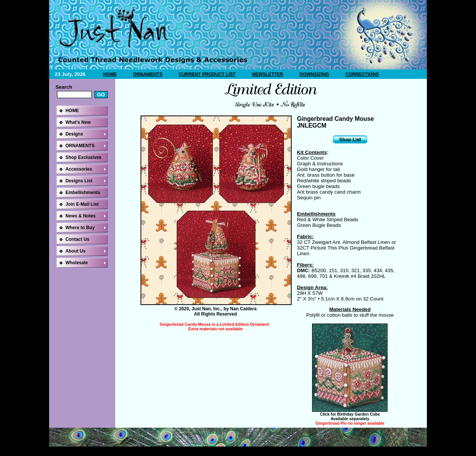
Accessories (79, 169)
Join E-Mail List (82, 204)
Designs (74, 134)
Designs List (79, 181)
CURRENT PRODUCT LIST (207, 74)
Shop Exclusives (83, 157)
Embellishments (83, 193)
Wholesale (76, 263)
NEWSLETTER (268, 74)
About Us (75, 251)
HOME (110, 74)
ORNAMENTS (148, 74)
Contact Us (77, 239)
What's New (78, 122)
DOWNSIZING (314, 74)
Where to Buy (80, 228)
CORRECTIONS (362, 74)
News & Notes (80, 216)
